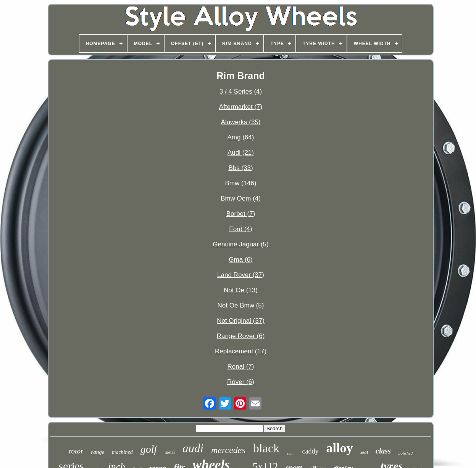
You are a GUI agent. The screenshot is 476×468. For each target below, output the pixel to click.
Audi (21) (241, 153)
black (266, 448)
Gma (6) (240, 260)
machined (122, 452)
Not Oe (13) (241, 290)
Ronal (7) (241, 367)
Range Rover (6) (241, 336)
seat (364, 452)
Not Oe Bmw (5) (241, 305)
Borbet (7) (241, 214)
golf (149, 449)
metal (170, 452)
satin (291, 453)
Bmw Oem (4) (241, 198)
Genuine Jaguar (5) (240, 244)
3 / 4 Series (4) (241, 91)
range (98, 452)
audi (193, 448)
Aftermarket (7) (241, 107)
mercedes (228, 450)
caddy (311, 451)
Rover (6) (241, 382)
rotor (76, 451)
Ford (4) (240, 229)
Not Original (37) (241, 321)
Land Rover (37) (241, 275)
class (383, 451)
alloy (340, 448)
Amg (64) (241, 137)
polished (406, 453)
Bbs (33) (240, 168)
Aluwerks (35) (241, 122)
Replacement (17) (241, 351)
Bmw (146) (240, 183)
